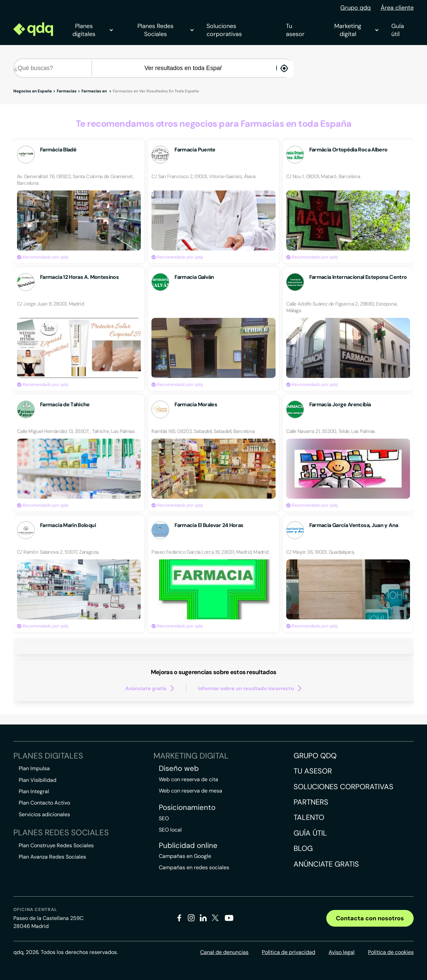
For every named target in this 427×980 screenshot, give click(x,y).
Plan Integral (34, 791)
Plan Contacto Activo (44, 803)
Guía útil (398, 30)
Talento (309, 817)
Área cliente (397, 8)
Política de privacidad (289, 952)
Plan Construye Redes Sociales (56, 845)
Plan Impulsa (34, 768)
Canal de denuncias (224, 952)
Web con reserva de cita (188, 779)
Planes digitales (92, 30)
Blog (303, 848)
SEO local (170, 830)
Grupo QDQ (315, 756)
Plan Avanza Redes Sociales (52, 857)
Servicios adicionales (44, 814)
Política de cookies (391, 952)
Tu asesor (295, 30)
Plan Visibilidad (38, 780)
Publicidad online (188, 846)
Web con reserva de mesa (190, 791)
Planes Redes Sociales (165, 30)
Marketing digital (356, 30)
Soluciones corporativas (224, 30)
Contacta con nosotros (370, 918)
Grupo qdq (355, 8)
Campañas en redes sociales (194, 867)
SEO (164, 818)
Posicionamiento (187, 808)
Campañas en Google (185, 856)
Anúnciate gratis (326, 864)
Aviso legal (342, 952)
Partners (311, 802)
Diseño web (179, 769)
